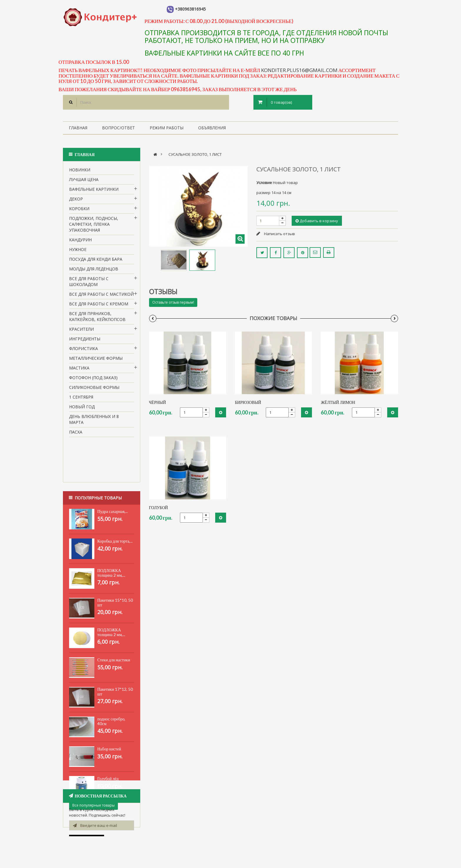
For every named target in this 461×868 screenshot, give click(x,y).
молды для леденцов (94, 271)
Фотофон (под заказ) (93, 380)
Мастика (79, 370)
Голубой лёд (108, 749)
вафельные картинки (94, 191)
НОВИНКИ (80, 172)
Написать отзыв (279, 234)
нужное (78, 251)
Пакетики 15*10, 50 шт (115, 573)
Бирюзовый (248, 402)
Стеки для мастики (114, 630)
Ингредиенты (85, 341)
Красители (81, 331)
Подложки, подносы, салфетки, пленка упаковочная (94, 226)
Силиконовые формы (94, 389)
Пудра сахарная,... (113, 482)
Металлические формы (96, 360)
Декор (76, 201)
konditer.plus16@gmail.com (299, 70)
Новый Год (82, 409)
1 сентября (81, 399)
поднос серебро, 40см (111, 692)
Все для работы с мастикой (101, 296)
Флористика (83, 351)
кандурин (80, 242)
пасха (76, 434)
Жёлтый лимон (338, 402)
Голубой (159, 507)
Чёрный (158, 402)
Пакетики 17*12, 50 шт (115, 662)
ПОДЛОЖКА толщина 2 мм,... (111, 543)
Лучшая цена (84, 182)
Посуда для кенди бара (96, 261)
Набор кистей (109, 719)
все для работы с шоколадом (89, 284)
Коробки (79, 211)
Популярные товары (98, 467)
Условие (264, 183)
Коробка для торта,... (115, 512)
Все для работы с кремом (99, 306)
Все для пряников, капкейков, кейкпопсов (97, 318)
